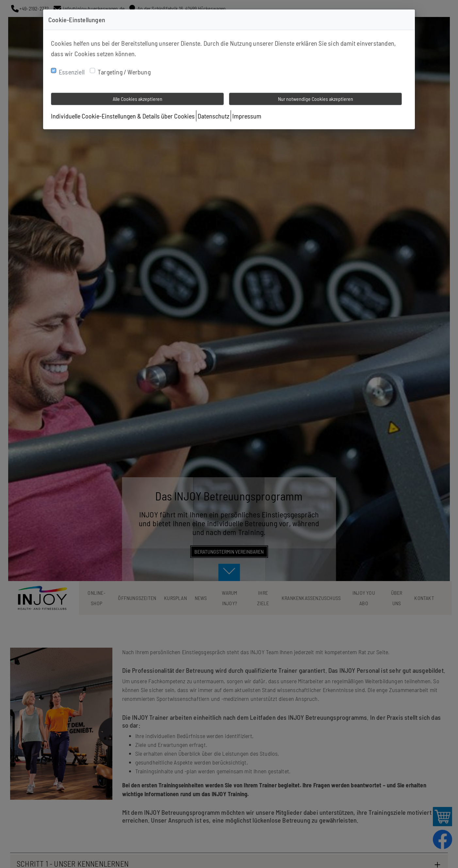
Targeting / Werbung (124, 72)
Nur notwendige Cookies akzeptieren (316, 99)
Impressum (247, 116)
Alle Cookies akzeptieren (138, 99)
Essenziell (72, 72)
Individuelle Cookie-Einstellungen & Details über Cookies (123, 116)
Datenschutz (213, 116)
